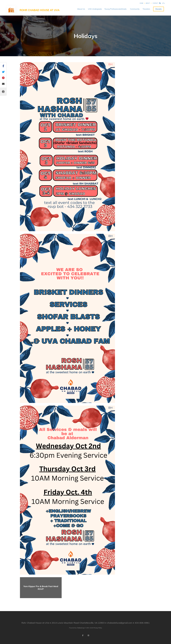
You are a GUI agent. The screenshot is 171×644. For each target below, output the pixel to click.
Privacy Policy (98, 628)
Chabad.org (81, 628)
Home (141, 3)
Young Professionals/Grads (115, 9)
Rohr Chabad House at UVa (40, 10)
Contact (155, 3)
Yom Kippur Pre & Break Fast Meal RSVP (41, 588)
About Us (81, 9)
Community (135, 9)
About (148, 3)
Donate (159, 9)
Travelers (146, 9)
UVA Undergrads (95, 9)
